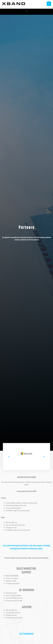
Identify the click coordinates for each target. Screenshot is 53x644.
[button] (26, 11)
